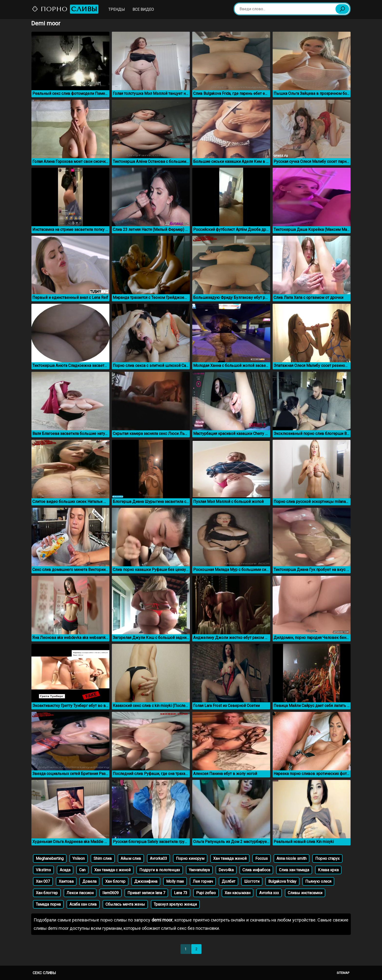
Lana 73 (181, 893)
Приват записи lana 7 (146, 893)
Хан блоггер (47, 893)
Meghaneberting (50, 858)
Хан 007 (43, 881)
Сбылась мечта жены (125, 904)
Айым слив (131, 858)
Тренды (117, 9)
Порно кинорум (190, 858)
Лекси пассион (80, 893)
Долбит (229, 881)
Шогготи (252, 881)
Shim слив (103, 858)
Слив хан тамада (294, 870)
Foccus (262, 858)
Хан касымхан (238, 893)
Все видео (143, 9)
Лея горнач (203, 881)
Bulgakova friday (282, 881)
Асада (65, 870)
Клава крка (328, 870)
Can (82, 870)
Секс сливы (44, 973)
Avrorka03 (158, 858)
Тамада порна (48, 904)
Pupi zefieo (206, 893)
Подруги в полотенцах (160, 870)
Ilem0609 (110, 893)
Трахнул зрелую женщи (175, 904)
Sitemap (343, 973)
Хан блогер (115, 881)
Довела (89, 881)
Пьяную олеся (318, 881)
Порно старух (327, 858)
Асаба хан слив (83, 904)
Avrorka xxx (269, 893)
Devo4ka (226, 870)
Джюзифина (146, 881)
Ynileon (79, 858)
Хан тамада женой (230, 858)
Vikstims (43, 870)
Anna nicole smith (291, 858)
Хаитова (66, 881)
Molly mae (175, 881)
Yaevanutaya (199, 870)
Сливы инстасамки (305, 893)
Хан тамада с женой (112, 870)
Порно (65, 9)
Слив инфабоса (256, 870)
